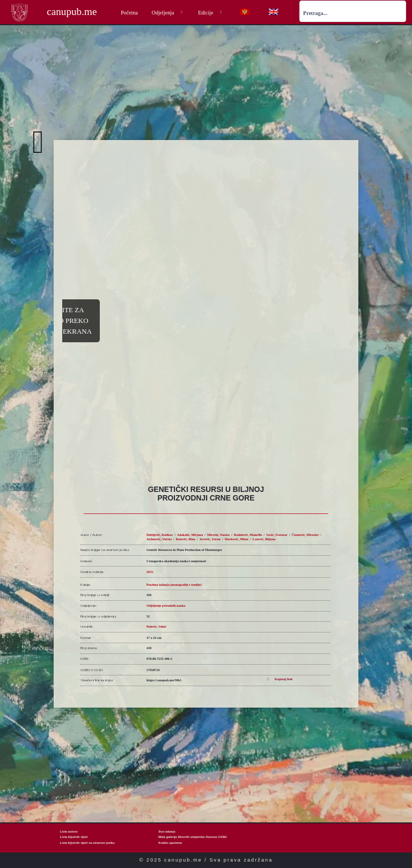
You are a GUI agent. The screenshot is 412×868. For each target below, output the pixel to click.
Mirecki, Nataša (218, 535)
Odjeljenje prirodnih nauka (166, 606)
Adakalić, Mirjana (190, 535)
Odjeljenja (168, 13)
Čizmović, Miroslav (306, 535)
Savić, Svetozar (277, 535)
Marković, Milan (237, 539)
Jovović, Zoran (210, 539)
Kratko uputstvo (170, 843)
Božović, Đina (186, 539)
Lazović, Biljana (264, 539)
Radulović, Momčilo (248, 535)
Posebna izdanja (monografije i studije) (174, 585)
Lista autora (69, 832)
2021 (150, 572)
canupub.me (72, 12)
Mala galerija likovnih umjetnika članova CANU (193, 837)
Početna (129, 13)
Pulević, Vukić (156, 627)
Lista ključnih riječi (74, 837)
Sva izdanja (167, 832)
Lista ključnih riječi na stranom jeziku (87, 843)
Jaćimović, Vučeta (159, 539)
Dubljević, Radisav (160, 535)
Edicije (211, 13)
